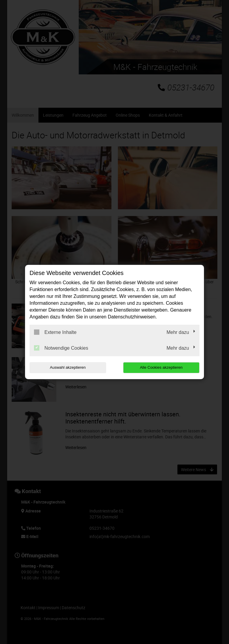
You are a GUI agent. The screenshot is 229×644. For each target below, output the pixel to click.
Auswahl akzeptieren (68, 367)
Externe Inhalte (55, 332)
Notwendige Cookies (61, 348)
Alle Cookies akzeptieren (161, 367)
